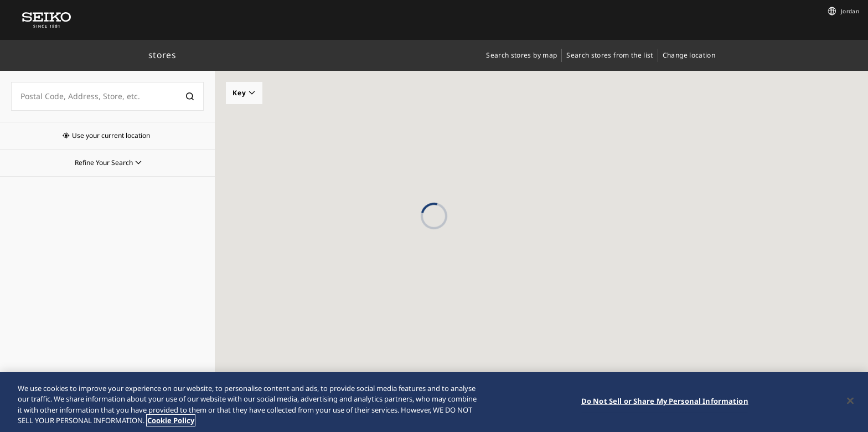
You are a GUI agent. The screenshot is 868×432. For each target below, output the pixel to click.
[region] (434, 402)
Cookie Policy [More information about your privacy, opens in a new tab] (171, 420)
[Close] (850, 400)
